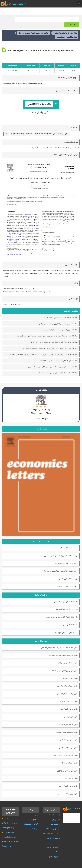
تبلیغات (35, 829)
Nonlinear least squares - (52, 134)
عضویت (34, 819)
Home (6, 818)
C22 (6, 134)
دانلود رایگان (12, 70)
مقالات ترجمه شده (50, 833)
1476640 (61, 70)
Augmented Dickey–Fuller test (21, 134)
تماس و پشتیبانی (31, 824)
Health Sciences (10, 837)
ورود (36, 815)
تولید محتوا (53, 856)
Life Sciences (9, 832)
